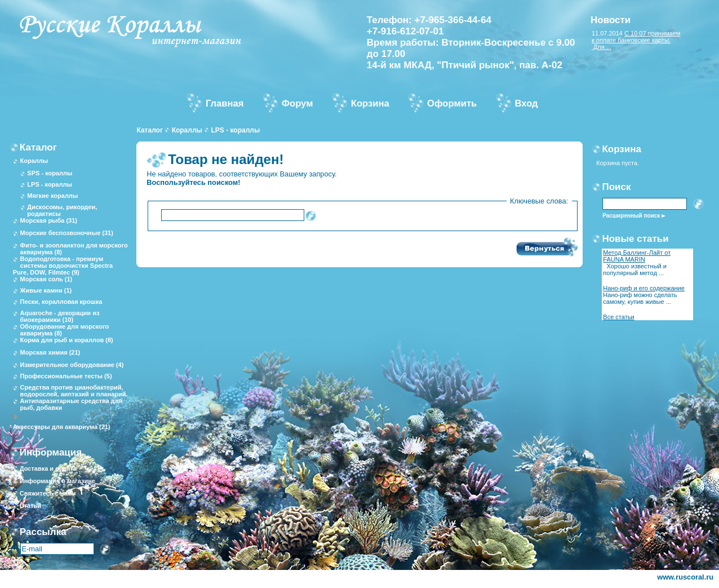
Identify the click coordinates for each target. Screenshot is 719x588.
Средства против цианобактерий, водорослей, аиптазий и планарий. (74, 391)
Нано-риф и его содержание (644, 288)
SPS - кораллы (50, 173)
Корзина (622, 149)
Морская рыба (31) (49, 220)
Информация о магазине (57, 481)
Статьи (30, 506)
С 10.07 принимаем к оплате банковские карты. (636, 37)
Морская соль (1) (46, 279)
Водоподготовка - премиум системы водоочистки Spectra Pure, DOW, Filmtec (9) (63, 266)
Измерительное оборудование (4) (72, 365)
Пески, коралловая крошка (61, 302)
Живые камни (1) (46, 290)
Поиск (616, 187)
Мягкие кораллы (52, 196)
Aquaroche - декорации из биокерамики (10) (60, 316)
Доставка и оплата (48, 468)
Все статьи (618, 317)
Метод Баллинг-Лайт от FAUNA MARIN (637, 256)
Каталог (150, 130)
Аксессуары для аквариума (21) (62, 427)
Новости (611, 20)
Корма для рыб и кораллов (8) (67, 340)
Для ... (602, 47)
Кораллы (187, 130)
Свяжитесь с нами (48, 493)
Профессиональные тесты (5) (66, 376)
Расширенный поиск (631, 216)
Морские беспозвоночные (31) (67, 233)
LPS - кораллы (235, 130)
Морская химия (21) (50, 352)
